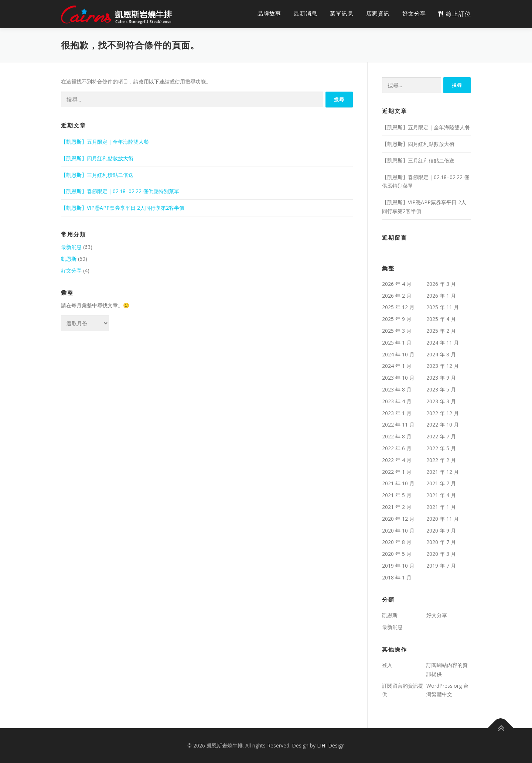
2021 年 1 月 (441, 507)
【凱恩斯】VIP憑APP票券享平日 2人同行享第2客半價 (123, 208)
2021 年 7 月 (441, 483)
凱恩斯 (69, 259)
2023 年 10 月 (398, 378)
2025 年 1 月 (397, 343)
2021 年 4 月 (441, 495)
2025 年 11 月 (443, 307)
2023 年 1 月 (397, 413)
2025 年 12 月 (398, 307)
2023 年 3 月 (441, 401)
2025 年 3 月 (397, 331)
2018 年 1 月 (397, 577)
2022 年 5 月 (441, 448)
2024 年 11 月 (443, 343)
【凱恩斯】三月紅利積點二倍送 (97, 175)
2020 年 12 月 (398, 519)
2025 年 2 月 (441, 331)
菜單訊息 (342, 14)
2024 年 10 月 (398, 354)
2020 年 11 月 (443, 519)
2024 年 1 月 (397, 366)
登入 (387, 665)
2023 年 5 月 (441, 389)
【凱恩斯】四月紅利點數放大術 (97, 158)
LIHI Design (331, 745)
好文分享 (414, 14)
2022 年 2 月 (441, 460)
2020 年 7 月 (441, 542)
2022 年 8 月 (397, 436)
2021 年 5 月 (397, 495)
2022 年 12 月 (443, 413)
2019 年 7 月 (441, 566)
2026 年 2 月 (397, 296)
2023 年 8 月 (397, 389)
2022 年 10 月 (443, 425)
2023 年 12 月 (443, 366)
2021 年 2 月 (397, 507)
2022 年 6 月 (397, 448)
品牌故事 (269, 14)
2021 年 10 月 (398, 483)
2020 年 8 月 (397, 542)
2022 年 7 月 (441, 436)
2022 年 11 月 (398, 425)
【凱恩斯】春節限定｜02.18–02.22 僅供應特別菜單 (120, 191)
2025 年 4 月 (441, 319)
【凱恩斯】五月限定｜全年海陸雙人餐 (105, 142)
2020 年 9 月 (441, 531)
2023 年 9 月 (441, 378)
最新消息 (306, 14)
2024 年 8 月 (441, 354)
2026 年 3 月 (441, 284)
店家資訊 (378, 14)
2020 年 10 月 (398, 531)
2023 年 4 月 (397, 401)
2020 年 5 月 (397, 554)
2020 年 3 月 (441, 554)
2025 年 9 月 (397, 319)
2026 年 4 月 (397, 284)
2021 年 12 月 (443, 472)
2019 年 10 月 (398, 566)
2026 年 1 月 (441, 296)
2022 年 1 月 (397, 472)
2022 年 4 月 (397, 460)
